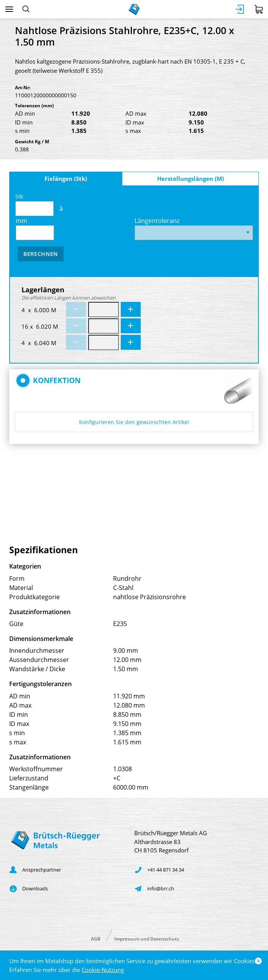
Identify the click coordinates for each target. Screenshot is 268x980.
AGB (96, 938)
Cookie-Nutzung (103, 970)
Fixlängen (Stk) (66, 179)
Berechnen (41, 254)
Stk (35, 204)
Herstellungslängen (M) (191, 179)
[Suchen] (26, 9)
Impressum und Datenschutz (147, 938)
